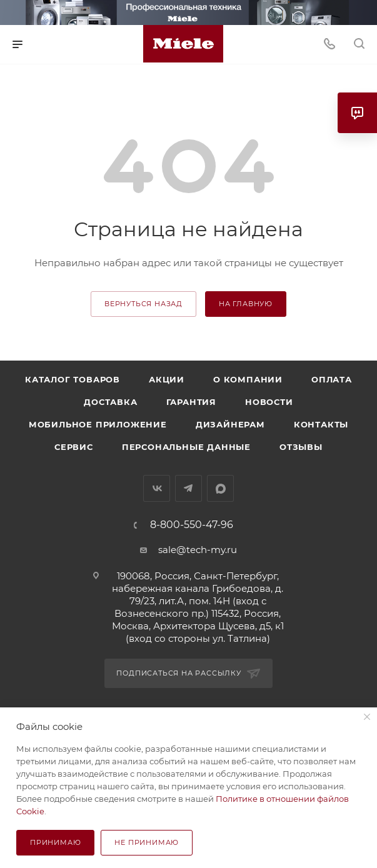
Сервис (74, 447)
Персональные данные (186, 447)
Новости (269, 402)
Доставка (110, 402)
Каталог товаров (73, 379)
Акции (167, 379)
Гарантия (191, 402)
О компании (248, 379)
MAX (220, 488)
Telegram (188, 488)
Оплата (332, 379)
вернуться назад (143, 304)
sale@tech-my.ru (198, 550)
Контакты (321, 424)
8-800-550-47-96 (192, 525)
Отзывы (301, 447)
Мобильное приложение (98, 424)
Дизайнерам (230, 424)
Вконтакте (157, 488)
